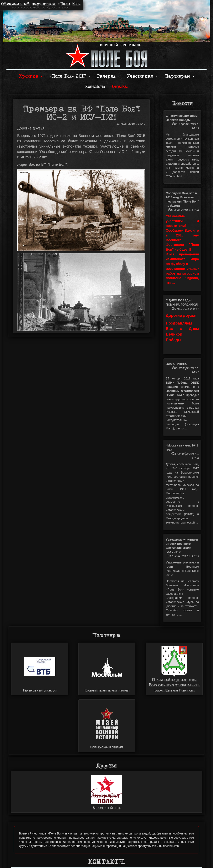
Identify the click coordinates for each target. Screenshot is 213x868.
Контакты (95, 87)
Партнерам (180, 76)
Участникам (142, 76)
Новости (182, 103)
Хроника (31, 76)
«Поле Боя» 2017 (70, 76)
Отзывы (120, 87)
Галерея (108, 76)
